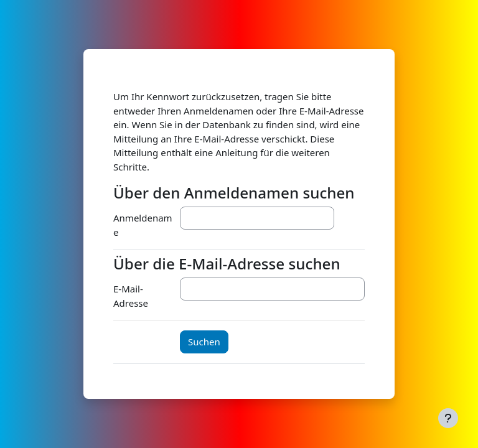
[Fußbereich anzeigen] (448, 418)
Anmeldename (143, 225)
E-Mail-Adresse (131, 296)
